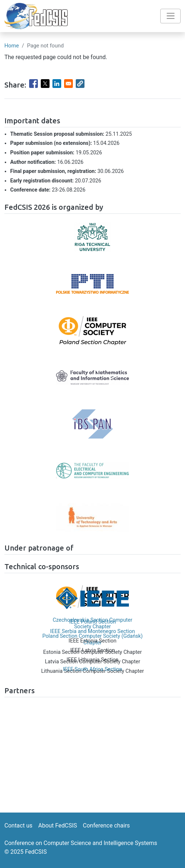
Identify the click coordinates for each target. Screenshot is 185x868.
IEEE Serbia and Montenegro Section (93, 631)
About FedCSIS (58, 825)
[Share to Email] (68, 84)
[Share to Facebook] (34, 84)
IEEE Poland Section (92, 622)
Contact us (18, 825)
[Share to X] (45, 84)
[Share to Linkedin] (57, 84)
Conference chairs (107, 825)
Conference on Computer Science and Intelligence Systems (81, 843)
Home (12, 46)
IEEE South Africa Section (93, 669)
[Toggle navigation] (170, 16)
